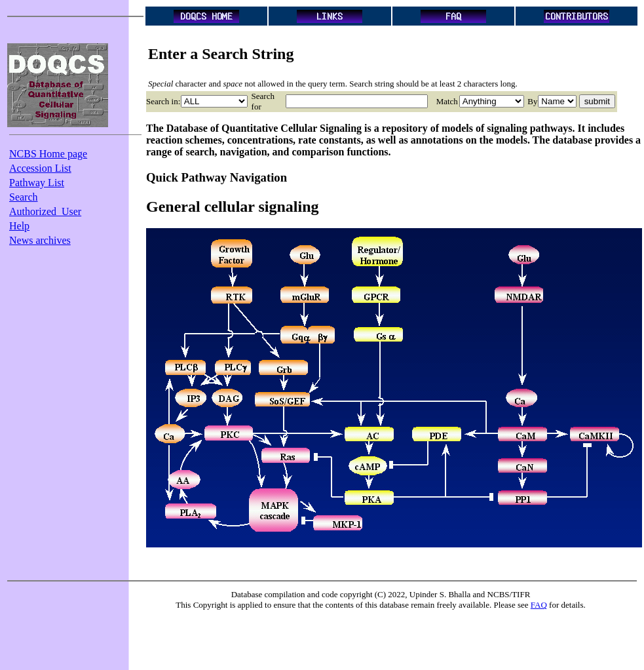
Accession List (40, 168)
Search (24, 197)
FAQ (539, 605)
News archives (40, 240)
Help (19, 226)
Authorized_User (45, 211)
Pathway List (37, 183)
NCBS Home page (48, 154)
